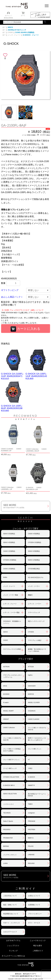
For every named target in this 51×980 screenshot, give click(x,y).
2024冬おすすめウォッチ (17, 30)
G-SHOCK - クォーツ (31, 35)
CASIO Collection (9, 728)
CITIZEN (31, 632)
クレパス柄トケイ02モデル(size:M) (12, 739)
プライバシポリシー (35, 914)
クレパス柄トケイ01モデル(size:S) (37, 729)
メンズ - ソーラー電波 (11, 595)
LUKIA (5, 863)
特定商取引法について (11, 914)
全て (4, 27)
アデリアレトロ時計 (35, 640)
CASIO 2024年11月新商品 (25, 32)
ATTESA (31, 667)
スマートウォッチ (34, 612)
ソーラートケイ (8, 804)
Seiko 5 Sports (8, 821)
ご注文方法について (10, 896)
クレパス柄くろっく (35, 749)
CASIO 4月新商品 (34, 534)
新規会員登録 (8, 18)
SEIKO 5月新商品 (9, 534)
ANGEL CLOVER (34, 702)
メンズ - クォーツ (14, 35)
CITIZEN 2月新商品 (10, 560)
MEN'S (10, 27)
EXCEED (6, 694)
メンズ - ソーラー (34, 586)
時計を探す (38, 946)
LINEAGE (31, 855)
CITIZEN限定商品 (34, 569)
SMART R (31, 785)
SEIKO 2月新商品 (34, 560)
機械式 (30, 595)
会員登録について (34, 905)
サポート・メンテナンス (11, 923)
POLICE (31, 846)
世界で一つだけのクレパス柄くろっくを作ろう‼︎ (37, 739)
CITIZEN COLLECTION (11, 777)
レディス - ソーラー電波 (11, 612)
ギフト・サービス (34, 923)
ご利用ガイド (38, 951)
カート (23, 15)
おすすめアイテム (13, 940)
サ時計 (30, 768)
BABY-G (31, 838)
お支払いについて (34, 896)
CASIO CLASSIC (34, 719)
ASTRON (6, 667)
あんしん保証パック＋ (12, 297)
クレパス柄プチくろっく (11, 760)
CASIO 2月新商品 (9, 569)
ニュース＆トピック (38, 940)
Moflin (5, 577)
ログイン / (8, 15)
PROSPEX (7, 830)
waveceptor (32, 686)
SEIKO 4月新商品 (9, 542)
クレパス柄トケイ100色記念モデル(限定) (12, 750)
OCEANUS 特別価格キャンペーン (12, 622)
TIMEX (30, 804)
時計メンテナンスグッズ (36, 621)
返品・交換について (10, 905)
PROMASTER (8, 838)
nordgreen (31, 813)
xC (29, 759)
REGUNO (31, 863)
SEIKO (6, 632)
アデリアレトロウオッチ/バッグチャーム (12, 676)
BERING (6, 846)
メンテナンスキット (10, 855)
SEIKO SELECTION (10, 794)
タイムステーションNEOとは (13, 956)
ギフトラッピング (10, 290)
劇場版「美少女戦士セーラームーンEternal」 (37, 650)
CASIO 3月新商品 (9, 551)
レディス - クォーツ (10, 604)
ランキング (13, 951)
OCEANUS (32, 711)
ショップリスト (13, 946)
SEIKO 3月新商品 (34, 551)
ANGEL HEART (8, 711)
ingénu (30, 675)
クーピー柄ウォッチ (10, 768)
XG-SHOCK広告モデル (36, 577)
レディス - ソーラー (35, 604)
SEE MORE (27, 506)
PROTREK (32, 830)
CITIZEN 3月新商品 (35, 542)
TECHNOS (7, 813)
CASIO (10, 32)
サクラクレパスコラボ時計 (12, 649)
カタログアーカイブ (10, 932)
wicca (5, 686)
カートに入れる (26, 329)
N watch (6, 702)
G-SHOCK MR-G (9, 785)
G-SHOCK (31, 777)
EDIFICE (31, 694)
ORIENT (6, 719)
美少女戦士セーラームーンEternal (37, 795)
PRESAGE (32, 821)
